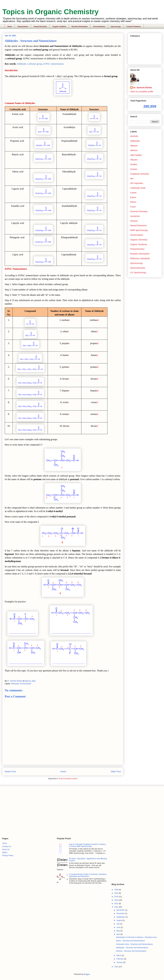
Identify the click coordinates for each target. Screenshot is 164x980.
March (119, 955)
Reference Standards (140, 258)
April (118, 934)
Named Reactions (40, 26)
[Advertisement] (56, 811)
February (120, 959)
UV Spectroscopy (138, 273)
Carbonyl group (35, 64)
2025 (116, 893)
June (119, 927)
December (121, 910)
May (118, 931)
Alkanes (134, 146)
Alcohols (134, 136)
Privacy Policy (8, 856)
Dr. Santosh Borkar (143, 88)
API (132, 179)
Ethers (133, 202)
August (120, 920)
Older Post (116, 772)
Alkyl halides (136, 155)
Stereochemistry (99, 26)
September (121, 917)
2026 (116, 890)
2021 (116, 907)
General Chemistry (134, 26)
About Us (6, 849)
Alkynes (134, 160)
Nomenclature (23, 26)
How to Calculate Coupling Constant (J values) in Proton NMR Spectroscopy (87, 845)
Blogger (87, 974)
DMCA (5, 853)
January (120, 962)
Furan (133, 207)
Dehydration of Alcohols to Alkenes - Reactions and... (137, 937)
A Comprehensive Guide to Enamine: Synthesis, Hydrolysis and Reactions (88, 875)
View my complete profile (142, 92)
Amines (134, 169)
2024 (116, 897)
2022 (116, 904)
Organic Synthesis (59, 26)
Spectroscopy (116, 26)
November (121, 913)
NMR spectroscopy (139, 230)
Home (10, 26)
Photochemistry (137, 249)
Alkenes (134, 150)
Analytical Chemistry (140, 174)
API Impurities (137, 183)
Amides (134, 164)
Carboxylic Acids (138, 188)
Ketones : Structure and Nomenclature (131, 951)
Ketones (134, 221)
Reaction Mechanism (80, 26)
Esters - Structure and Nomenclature (130, 941)
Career (133, 193)
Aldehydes (15, 684)
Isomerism (135, 216)
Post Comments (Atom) (68, 779)
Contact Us (7, 846)
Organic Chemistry (139, 240)
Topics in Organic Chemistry (50, 12)
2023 (116, 900)
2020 (116, 967)
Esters (133, 197)
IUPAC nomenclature (54, 64)
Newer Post (10, 772)
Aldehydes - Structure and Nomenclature (132, 948)
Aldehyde (21, 64)
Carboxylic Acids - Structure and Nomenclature (134, 944)
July (118, 924)
